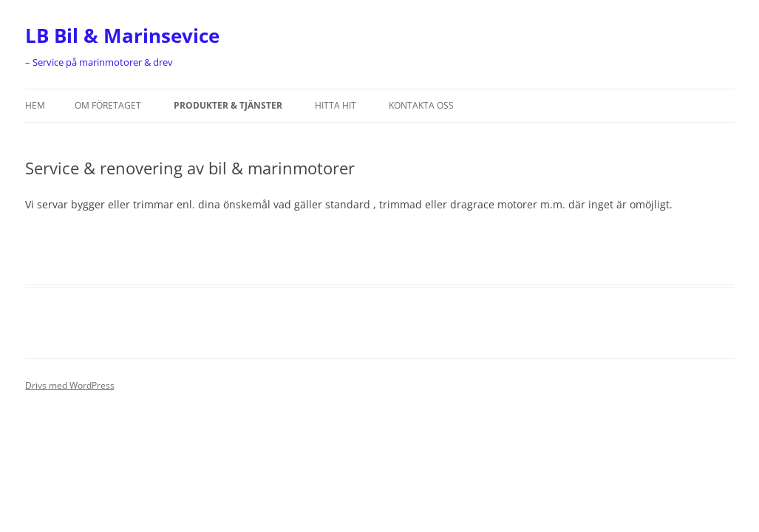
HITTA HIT (336, 105)
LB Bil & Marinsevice (122, 35)
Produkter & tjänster (228, 105)
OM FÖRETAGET (108, 105)
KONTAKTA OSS (421, 105)
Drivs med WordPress (70, 385)
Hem (35, 105)
